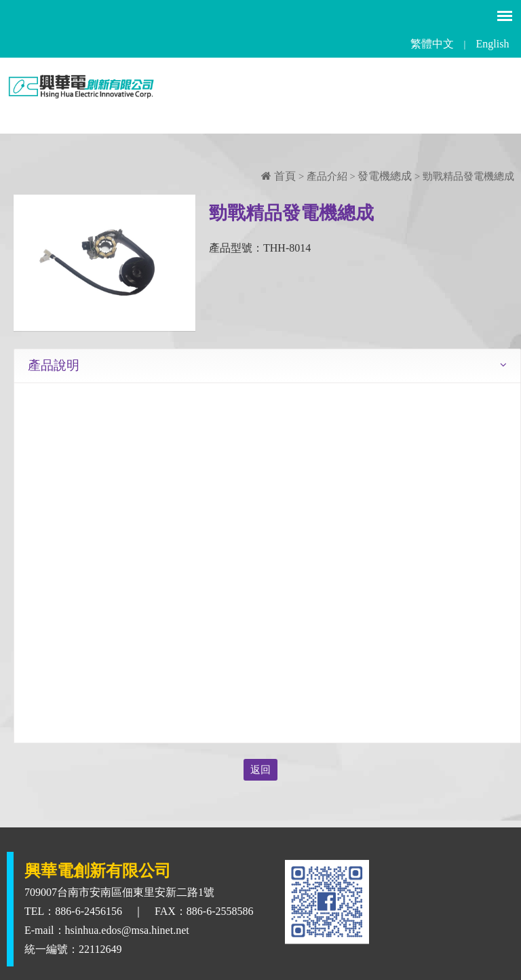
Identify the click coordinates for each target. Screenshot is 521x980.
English (493, 44)
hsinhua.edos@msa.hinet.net (127, 930)
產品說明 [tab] (54, 365)
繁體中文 (432, 44)
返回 (260, 770)
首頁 (278, 176)
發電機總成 (385, 176)
